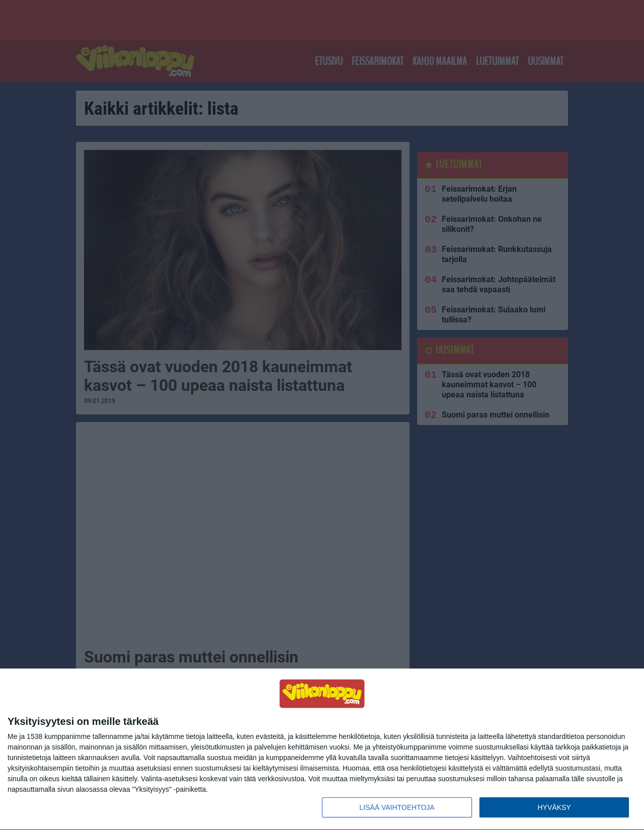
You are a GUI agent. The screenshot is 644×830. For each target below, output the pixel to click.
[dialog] (322, 750)
